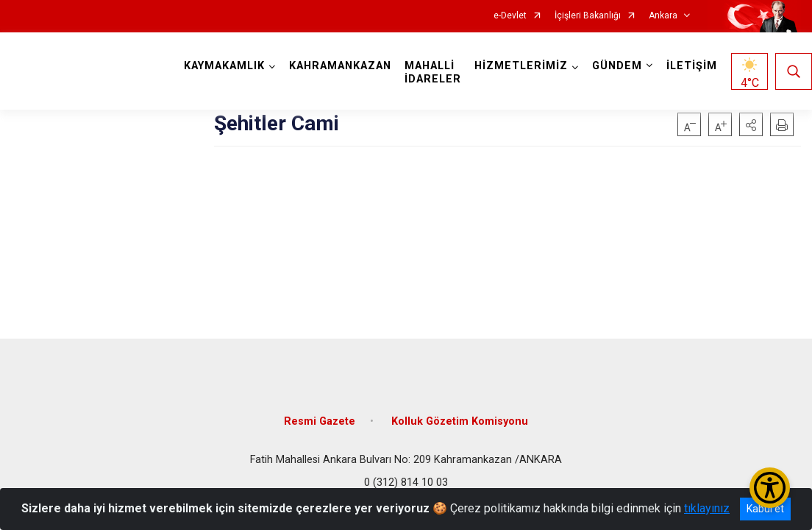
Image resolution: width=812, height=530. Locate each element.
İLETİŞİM (692, 66)
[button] (751, 124)
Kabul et (765, 509)
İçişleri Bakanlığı (588, 16)
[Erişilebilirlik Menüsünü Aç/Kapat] (770, 488)
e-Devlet (510, 16)
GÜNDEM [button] (617, 66)
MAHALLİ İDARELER (433, 73)
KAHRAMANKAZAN (340, 66)
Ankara (663, 16)
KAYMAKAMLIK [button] (224, 66)
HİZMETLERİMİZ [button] (521, 66)
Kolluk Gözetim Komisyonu (460, 421)
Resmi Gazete (320, 421)
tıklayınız (707, 508)
